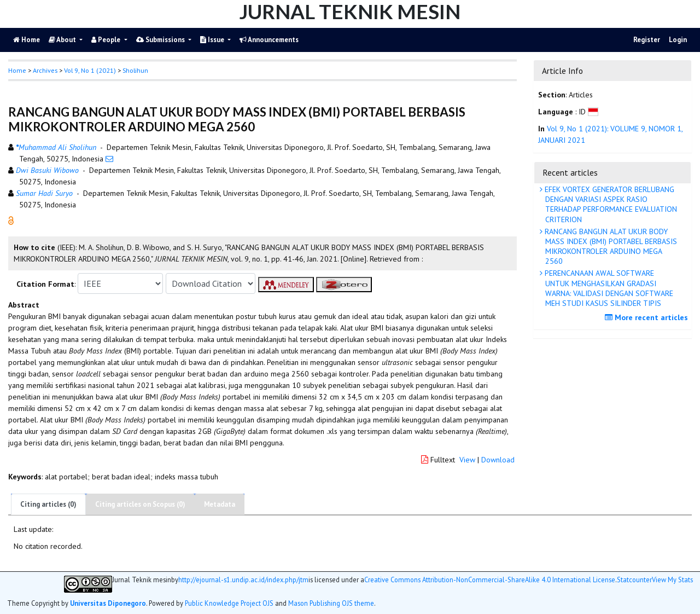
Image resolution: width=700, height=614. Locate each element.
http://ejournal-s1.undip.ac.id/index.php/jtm (243, 580)
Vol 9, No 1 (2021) (90, 70)
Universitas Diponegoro (108, 603)
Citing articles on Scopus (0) (140, 504)
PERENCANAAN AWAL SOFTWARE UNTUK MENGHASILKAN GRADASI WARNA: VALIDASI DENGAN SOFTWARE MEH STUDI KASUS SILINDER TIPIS (608, 288)
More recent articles (648, 317)
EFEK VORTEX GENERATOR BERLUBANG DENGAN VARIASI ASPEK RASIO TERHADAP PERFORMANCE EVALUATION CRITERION (610, 204)
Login (678, 40)
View (467, 460)
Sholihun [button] (135, 70)
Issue (213, 40)
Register (647, 40)
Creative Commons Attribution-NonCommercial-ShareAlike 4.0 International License (490, 580)
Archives (45, 70)
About (63, 40)
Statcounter (634, 580)
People (107, 40)
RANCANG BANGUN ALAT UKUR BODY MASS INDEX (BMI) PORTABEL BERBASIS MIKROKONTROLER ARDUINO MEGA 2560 (610, 247)
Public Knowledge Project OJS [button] (229, 603)
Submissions (161, 40)
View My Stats (672, 580)
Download (498, 460)
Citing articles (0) (48, 504)
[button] (11, 220)
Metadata (220, 504)
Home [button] (17, 70)
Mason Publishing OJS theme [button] (331, 603)
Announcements (269, 40)
